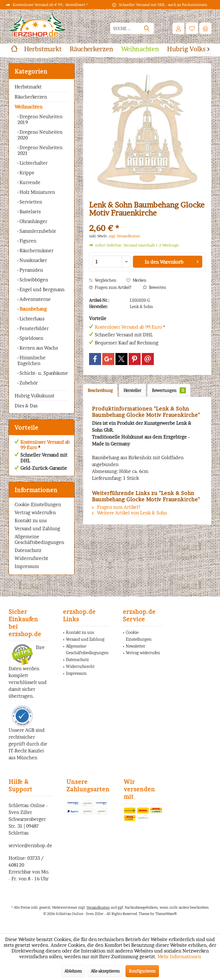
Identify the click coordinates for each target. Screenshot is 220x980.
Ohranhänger (33, 221)
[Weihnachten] (140, 49)
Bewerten (154, 287)
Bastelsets (30, 212)
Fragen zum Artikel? (110, 287)
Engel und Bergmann (41, 289)
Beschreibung (100, 390)
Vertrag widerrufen (35, 512)
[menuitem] (205, 28)
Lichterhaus (31, 319)
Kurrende (29, 182)
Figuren (27, 241)
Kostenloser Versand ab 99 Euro (45, 445)
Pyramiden (31, 270)
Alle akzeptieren (105, 971)
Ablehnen (73, 971)
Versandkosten (98, 907)
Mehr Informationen (179, 957)
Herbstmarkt (28, 87)
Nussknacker (33, 260)
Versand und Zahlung (37, 529)
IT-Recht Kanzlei (26, 751)
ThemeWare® (166, 914)
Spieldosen (31, 338)
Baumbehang (33, 309)
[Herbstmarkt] (43, 49)
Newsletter (135, 646)
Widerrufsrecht (31, 558)
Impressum (27, 566)
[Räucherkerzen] (91, 49)
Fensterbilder (34, 328)
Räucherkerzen (31, 97)
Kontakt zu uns (31, 520)
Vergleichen (103, 280)
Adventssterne (35, 299)
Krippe (26, 173)
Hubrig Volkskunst (35, 396)
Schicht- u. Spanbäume (43, 373)
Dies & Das (26, 406)
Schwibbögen (33, 280)
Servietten (30, 202)
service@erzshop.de (30, 845)
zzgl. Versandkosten (124, 236)
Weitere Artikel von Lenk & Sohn (129, 513)
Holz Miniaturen (37, 192)
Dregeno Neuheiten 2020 (40, 135)
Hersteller (132, 390)
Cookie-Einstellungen (38, 504)
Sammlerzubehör (37, 231)
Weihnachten (29, 107)
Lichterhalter (33, 163)
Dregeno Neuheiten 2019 (40, 119)
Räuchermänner (36, 251)
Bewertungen (169, 390)
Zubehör (28, 383)
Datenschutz (28, 550)
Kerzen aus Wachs (38, 348)
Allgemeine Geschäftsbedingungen (39, 539)
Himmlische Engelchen (32, 360)
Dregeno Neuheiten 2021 (40, 150)
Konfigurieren (142, 971)
